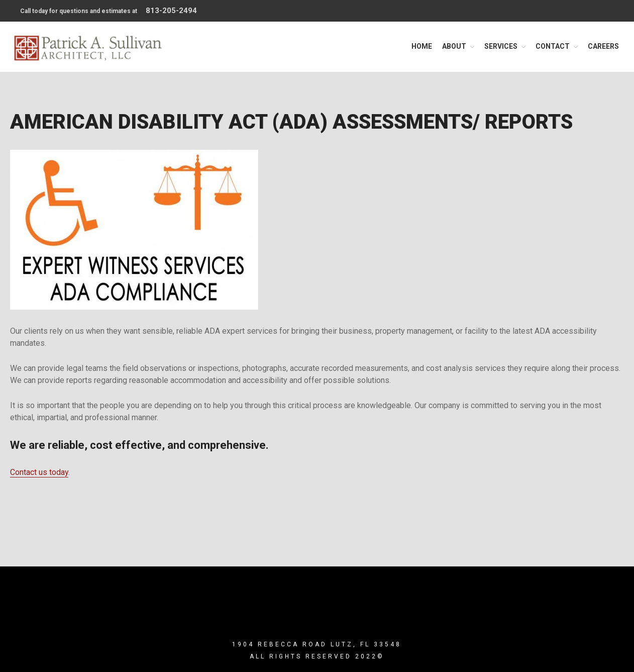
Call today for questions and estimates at (109, 11)
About (454, 46)
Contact (553, 46)
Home (422, 46)
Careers (603, 46)
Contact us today (39, 472)
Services (501, 46)
